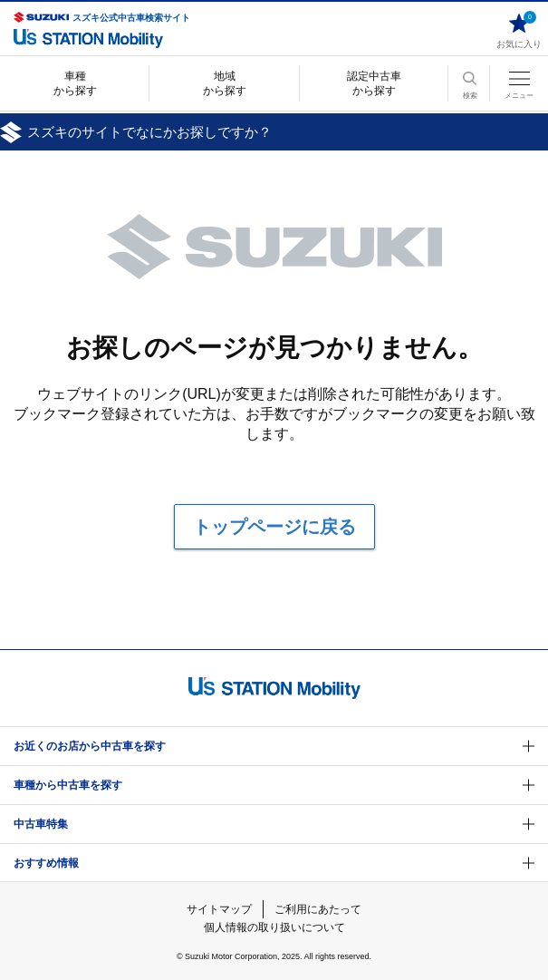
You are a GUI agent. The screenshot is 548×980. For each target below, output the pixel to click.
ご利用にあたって (318, 909)
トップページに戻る (274, 527)
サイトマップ (219, 909)
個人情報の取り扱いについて (274, 927)
